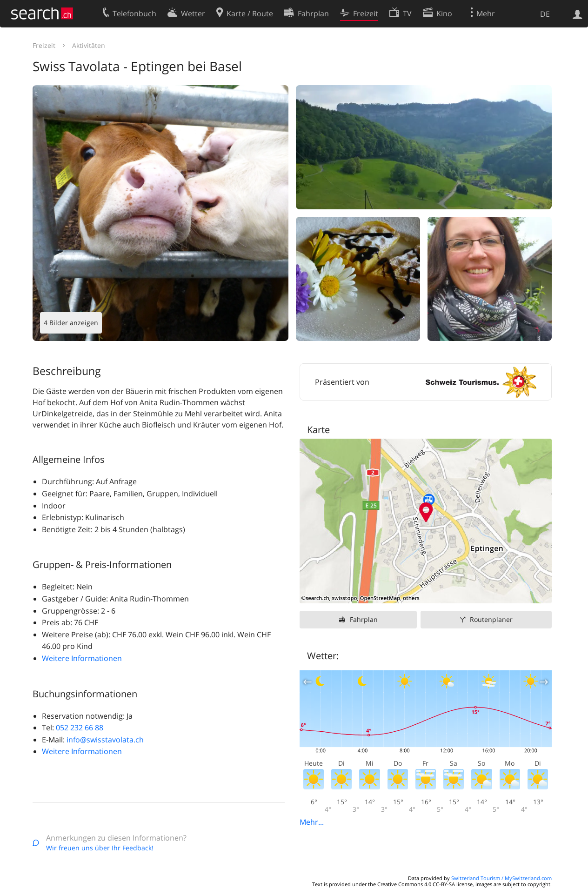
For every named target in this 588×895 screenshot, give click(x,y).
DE (545, 14)
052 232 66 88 (80, 728)
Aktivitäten (89, 45)
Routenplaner (491, 619)
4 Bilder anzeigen (71, 323)
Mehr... (312, 822)
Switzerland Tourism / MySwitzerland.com (501, 878)
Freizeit (44, 45)
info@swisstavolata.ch (105, 740)
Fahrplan (364, 619)
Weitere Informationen (82, 658)
